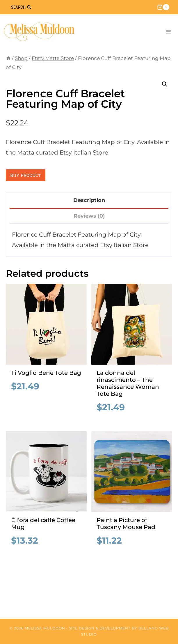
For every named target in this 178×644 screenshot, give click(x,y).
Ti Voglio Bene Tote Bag (46, 373)
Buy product (26, 175)
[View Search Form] (21, 7)
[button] (165, 84)
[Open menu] (168, 32)
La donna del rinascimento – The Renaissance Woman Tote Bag (128, 383)
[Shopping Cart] (163, 7)
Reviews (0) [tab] (89, 216)
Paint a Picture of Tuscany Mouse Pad (126, 524)
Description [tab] (89, 200)
